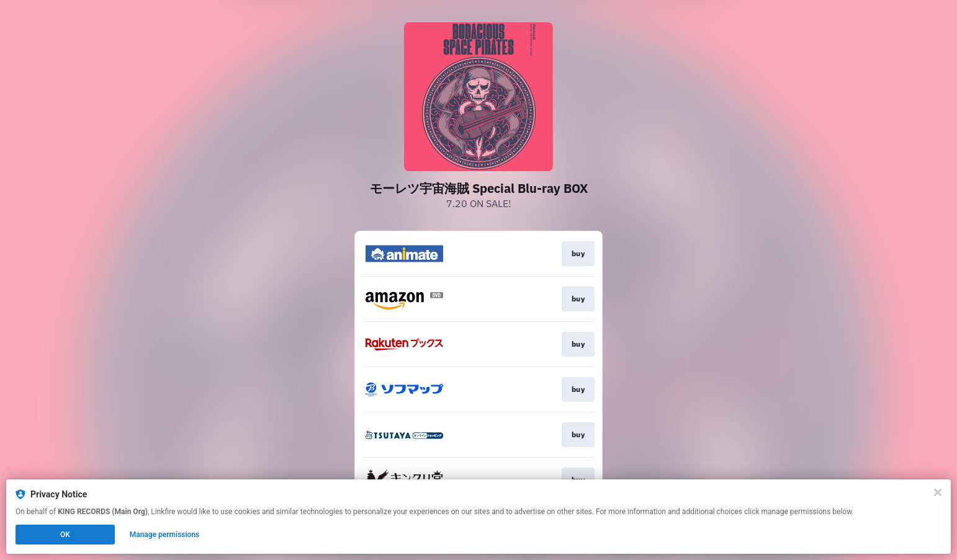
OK (65, 535)
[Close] (938, 492)
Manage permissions (165, 535)
